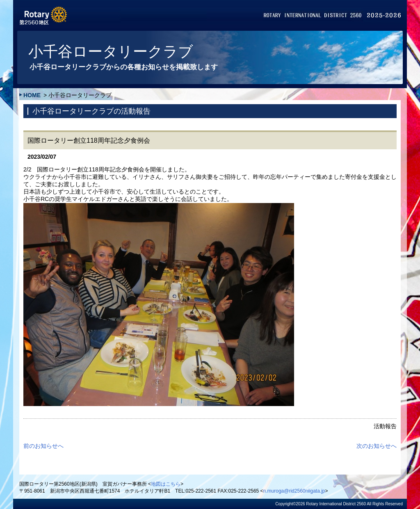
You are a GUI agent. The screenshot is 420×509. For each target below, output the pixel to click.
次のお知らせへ (377, 446)
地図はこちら (166, 484)
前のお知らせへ (43, 446)
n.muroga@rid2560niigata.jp (294, 491)
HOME (32, 95)
